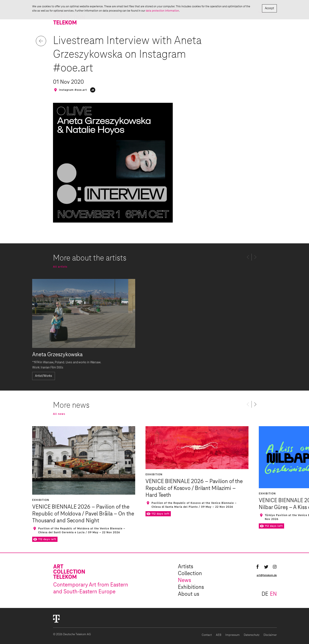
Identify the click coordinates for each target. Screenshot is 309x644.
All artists (60, 267)
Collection (190, 574)
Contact (207, 635)
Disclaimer (270, 635)
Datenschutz (252, 635)
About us (189, 594)
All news (59, 414)
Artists (186, 567)
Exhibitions (191, 587)
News (184, 580)
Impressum (233, 635)
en (273, 594)
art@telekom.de (267, 575)
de (265, 594)
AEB (219, 635)
